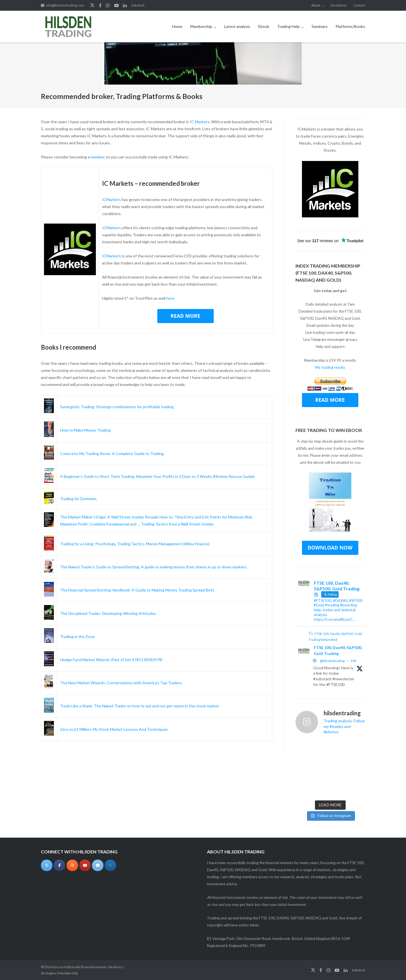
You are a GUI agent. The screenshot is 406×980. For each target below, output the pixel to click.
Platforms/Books (350, 26)
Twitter (92, 5)
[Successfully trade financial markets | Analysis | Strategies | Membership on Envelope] (98, 865)
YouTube (116, 5)
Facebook (100, 5)
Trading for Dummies (78, 499)
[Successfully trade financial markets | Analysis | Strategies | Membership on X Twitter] (47, 865)
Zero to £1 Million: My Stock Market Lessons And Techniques (114, 729)
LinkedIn (125, 5)
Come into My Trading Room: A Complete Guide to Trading (112, 453)
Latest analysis (237, 26)
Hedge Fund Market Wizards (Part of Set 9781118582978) (111, 660)
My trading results (330, 367)
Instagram (108, 5)
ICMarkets (112, 199)
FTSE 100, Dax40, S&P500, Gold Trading (338, 650)
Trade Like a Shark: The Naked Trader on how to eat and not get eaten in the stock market (140, 706)
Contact (359, 5)
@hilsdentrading (332, 661)
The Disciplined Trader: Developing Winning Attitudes (108, 613)
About (316, 5)
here (170, 298)
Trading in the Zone (77, 636)
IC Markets (200, 122)
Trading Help (288, 26)
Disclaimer (339, 5)
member (98, 157)
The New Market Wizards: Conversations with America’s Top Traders (121, 683)
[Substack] (110, 865)
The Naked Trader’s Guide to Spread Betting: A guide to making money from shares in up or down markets (153, 567)
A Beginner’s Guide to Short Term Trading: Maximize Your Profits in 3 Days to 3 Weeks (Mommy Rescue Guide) (157, 476)
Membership (201, 26)
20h (353, 661)
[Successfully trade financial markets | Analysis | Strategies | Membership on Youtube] (85, 865)
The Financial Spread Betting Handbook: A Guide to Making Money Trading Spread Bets (137, 590)
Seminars (320, 26)
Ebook (264, 26)
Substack (138, 5)
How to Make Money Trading (85, 430)
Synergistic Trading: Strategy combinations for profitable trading (117, 407)
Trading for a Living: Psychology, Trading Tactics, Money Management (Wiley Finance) (135, 544)
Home (177, 26)
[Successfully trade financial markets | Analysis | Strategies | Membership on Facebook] (59, 865)
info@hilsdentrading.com (65, 5)
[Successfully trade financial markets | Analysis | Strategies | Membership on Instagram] (72, 865)
